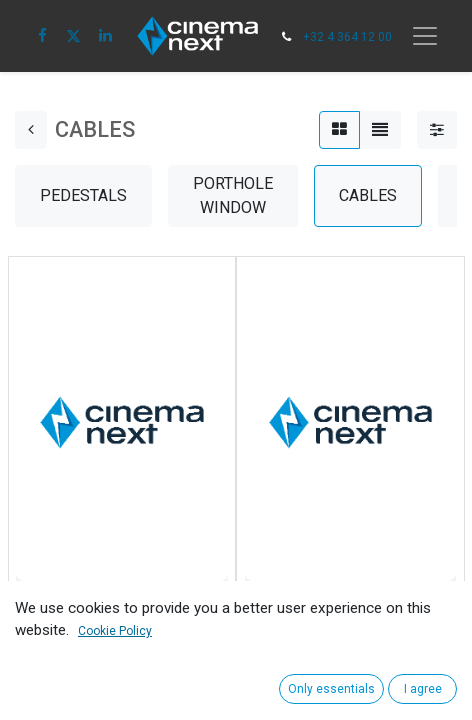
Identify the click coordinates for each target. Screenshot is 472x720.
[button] (37, 663)
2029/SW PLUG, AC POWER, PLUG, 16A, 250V (117, 616)
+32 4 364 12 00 (347, 37)
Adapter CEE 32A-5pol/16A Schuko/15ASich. (342, 616)
